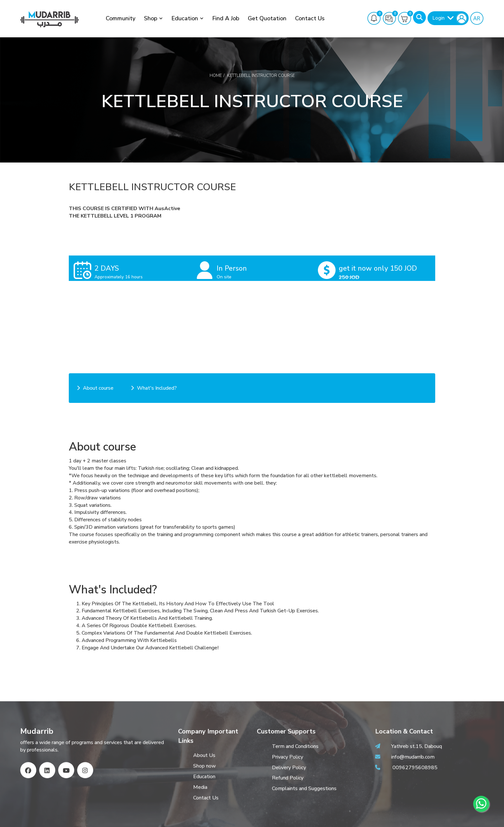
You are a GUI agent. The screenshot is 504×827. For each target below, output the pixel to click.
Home (216, 76)
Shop (151, 18)
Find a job (226, 18)
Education (185, 18)
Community (121, 18)
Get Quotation (267, 18)
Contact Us (310, 18)
